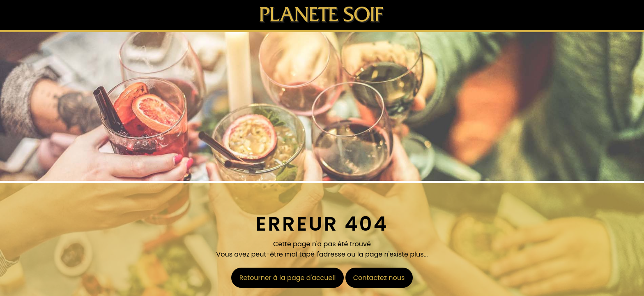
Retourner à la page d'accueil (288, 278)
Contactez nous (379, 278)
